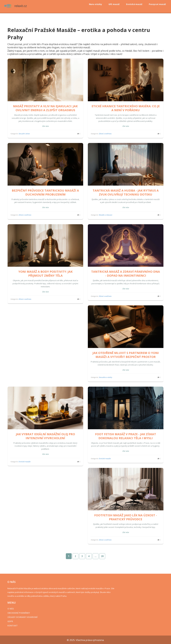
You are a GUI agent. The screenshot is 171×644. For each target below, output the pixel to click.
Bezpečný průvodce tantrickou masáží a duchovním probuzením (46, 191)
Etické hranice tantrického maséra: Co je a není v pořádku (125, 108)
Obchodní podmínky (20, 612)
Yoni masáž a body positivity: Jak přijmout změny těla (46, 272)
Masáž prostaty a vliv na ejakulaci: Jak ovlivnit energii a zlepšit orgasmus (46, 108)
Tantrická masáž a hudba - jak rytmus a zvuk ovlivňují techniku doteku (125, 191)
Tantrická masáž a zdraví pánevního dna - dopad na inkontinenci (125, 272)
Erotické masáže (26, 458)
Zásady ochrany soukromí (24, 616)
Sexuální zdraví (25, 133)
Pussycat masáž (157, 4)
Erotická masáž (134, 4)
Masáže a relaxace (105, 214)
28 (102, 556)
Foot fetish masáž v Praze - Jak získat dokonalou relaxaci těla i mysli (125, 433)
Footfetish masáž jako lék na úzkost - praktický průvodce (46, 517)
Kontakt (14, 625)
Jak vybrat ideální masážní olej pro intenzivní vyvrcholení (46, 433)
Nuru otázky (95, 4)
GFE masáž (114, 4)
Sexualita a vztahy (105, 375)
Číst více (46, 126)
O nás (12, 608)
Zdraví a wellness (105, 133)
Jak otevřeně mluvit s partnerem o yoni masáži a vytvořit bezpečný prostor (125, 352)
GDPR (11, 621)
